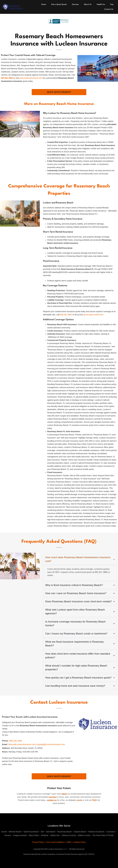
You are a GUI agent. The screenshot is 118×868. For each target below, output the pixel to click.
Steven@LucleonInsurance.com (22, 744)
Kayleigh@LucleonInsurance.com (51, 744)
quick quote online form (93, 315)
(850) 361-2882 (15, 741)
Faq (112, 4)
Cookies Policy (80, 842)
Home (44, 4)
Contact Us (109, 9)
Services (75, 4)
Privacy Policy (38, 842)
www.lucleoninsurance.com (31, 78)
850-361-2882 (66, 315)
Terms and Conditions (55, 842)
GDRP (69, 842)
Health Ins (101, 4)
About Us (88, 4)
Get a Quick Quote (59, 4)
